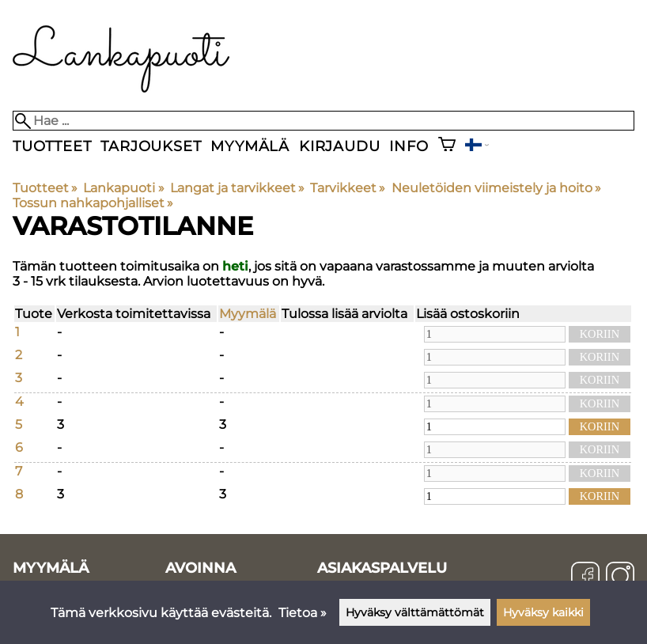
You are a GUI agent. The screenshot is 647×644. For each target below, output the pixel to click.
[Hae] (323, 121)
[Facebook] (585, 578)
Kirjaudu (339, 146)
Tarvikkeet (348, 188)
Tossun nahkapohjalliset (93, 203)
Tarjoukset (151, 146)
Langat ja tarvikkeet (237, 188)
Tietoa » (303, 613)
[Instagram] (620, 578)
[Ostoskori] (447, 146)
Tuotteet (52, 146)
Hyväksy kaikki (543, 612)
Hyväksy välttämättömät (415, 612)
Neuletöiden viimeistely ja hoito (496, 188)
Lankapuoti (123, 188)
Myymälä (250, 146)
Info (409, 146)
